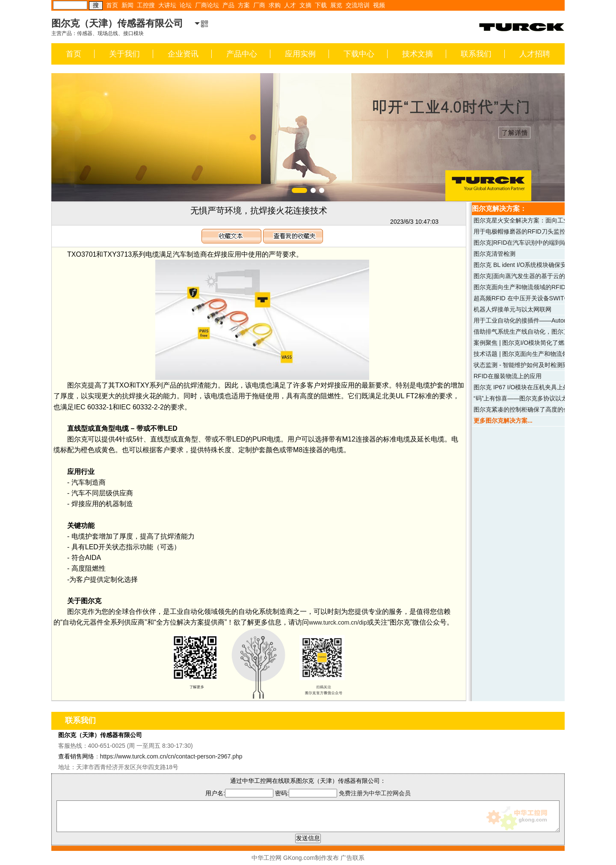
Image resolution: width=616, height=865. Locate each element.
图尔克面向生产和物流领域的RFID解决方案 (532, 287)
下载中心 (359, 54)
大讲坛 (167, 5)
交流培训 (358, 5)
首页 (112, 5)
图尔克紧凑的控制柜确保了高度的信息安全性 (533, 409)
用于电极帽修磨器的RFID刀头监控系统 (526, 231)
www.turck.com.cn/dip (338, 622)
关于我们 (124, 54)
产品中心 (242, 54)
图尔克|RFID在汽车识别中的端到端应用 (526, 243)
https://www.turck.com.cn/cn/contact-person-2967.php (171, 756)
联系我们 (476, 54)
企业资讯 (183, 54)
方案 (244, 5)
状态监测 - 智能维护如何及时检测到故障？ (530, 365)
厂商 (259, 5)
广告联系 (352, 858)
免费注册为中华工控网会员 (375, 793)
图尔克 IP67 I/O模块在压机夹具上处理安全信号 (536, 387)
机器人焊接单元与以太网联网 (512, 309)
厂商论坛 (207, 5)
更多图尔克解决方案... (503, 421)
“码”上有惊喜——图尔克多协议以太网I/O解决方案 (539, 398)
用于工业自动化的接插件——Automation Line (534, 320)
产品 (228, 5)
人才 (290, 5)
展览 (336, 5)
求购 (275, 5)
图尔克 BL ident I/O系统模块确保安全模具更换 (535, 265)
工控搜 (146, 5)
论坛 (186, 5)
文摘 (305, 5)
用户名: (239, 793)
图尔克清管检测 (495, 254)
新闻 (127, 5)
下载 (321, 5)
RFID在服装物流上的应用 (508, 376)
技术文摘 (418, 54)
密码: (307, 793)
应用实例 (300, 54)
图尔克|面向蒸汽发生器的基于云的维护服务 (531, 276)
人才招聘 (535, 54)
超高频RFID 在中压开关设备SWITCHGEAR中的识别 (543, 298)
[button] (299, 190)
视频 (379, 5)
